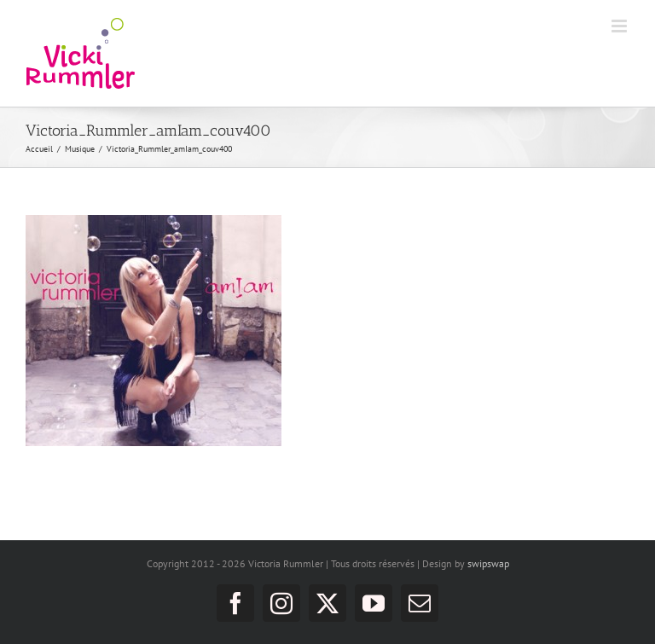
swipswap (488, 563)
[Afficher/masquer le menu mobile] (620, 26)
